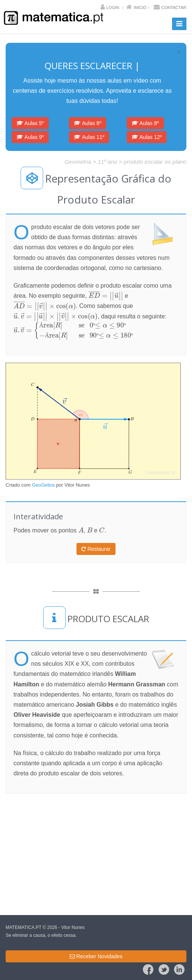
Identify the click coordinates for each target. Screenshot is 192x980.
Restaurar (96, 549)
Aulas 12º (147, 137)
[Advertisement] (96, 854)
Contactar (174, 8)
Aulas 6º (88, 123)
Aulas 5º (30, 123)
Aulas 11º (89, 137)
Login (113, 8)
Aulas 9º (30, 137)
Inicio (140, 8)
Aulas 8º (145, 123)
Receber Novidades (96, 956)
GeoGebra (43, 485)
